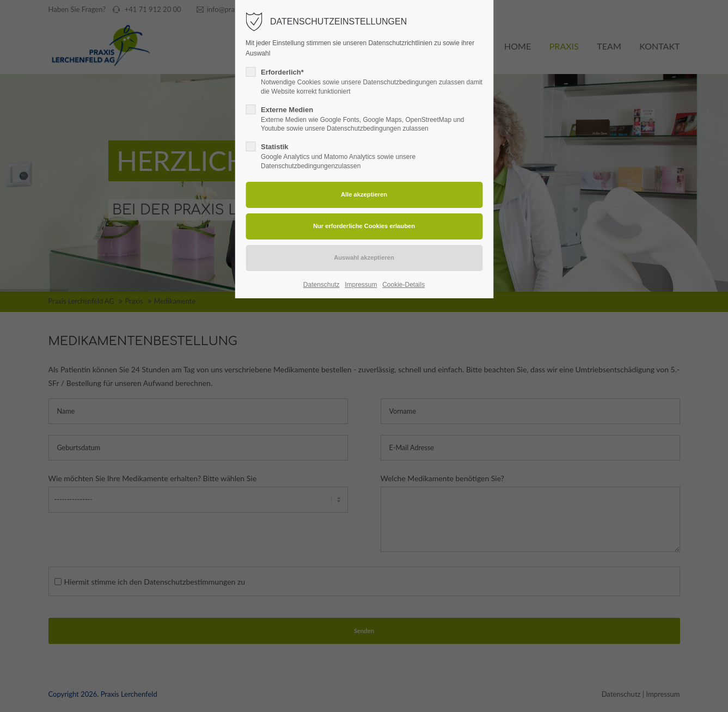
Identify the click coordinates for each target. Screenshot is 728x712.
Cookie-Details (403, 285)
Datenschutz (322, 285)
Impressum (361, 285)
